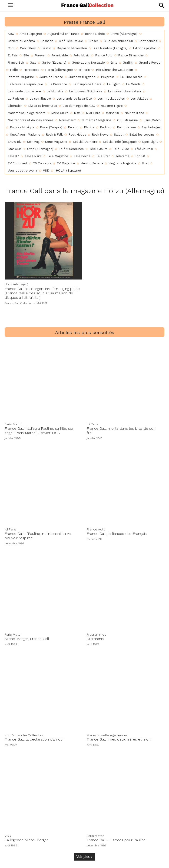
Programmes (96, 634)
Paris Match (13, 424)
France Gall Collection (19, 303)
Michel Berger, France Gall (27, 639)
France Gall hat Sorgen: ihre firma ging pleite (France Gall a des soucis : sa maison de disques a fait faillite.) (42, 293)
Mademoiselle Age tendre (107, 735)
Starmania (95, 639)
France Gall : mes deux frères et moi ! (119, 739)
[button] (161, 5)
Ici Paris (92, 424)
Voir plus (85, 857)
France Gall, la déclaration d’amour (34, 739)
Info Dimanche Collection (24, 735)
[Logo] (87, 5)
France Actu (96, 529)
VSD (8, 836)
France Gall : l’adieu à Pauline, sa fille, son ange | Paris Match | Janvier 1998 (40, 431)
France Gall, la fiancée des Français (117, 534)
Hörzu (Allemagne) (16, 284)
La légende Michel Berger (26, 840)
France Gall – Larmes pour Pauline (116, 840)
